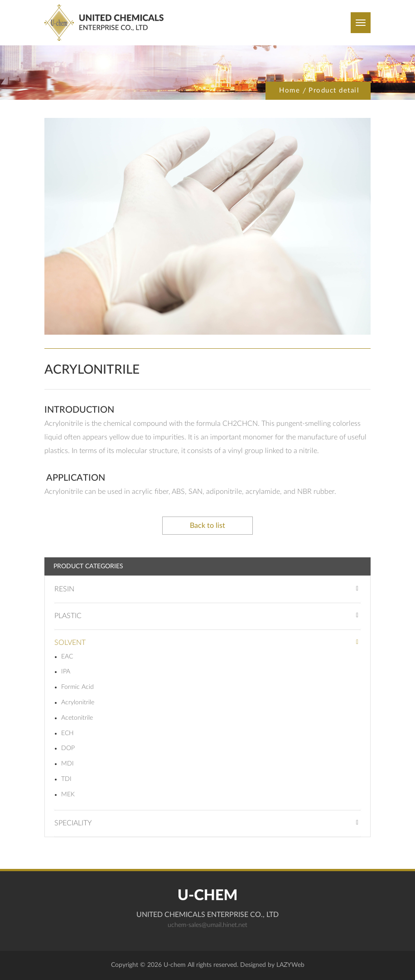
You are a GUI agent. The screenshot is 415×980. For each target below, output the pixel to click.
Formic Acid (77, 687)
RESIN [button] (64, 589)
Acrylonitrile (78, 702)
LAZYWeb (290, 965)
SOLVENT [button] (70, 643)
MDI (68, 764)
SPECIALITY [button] (73, 823)
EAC (67, 657)
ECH (68, 733)
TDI (66, 779)
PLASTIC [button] (68, 616)
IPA (66, 672)
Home (290, 90)
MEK (68, 795)
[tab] (207, 589)
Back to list (207, 526)
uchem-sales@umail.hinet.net (207, 925)
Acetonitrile (77, 718)
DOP (68, 748)
